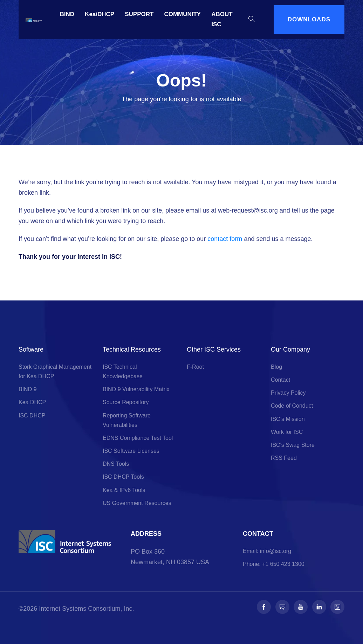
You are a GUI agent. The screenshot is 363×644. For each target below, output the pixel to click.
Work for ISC (287, 432)
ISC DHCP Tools (123, 477)
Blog (276, 367)
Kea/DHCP (100, 14)
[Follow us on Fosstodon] (282, 607)
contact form (225, 239)
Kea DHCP (32, 402)
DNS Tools (116, 464)
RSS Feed (284, 458)
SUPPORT (139, 14)
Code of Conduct (292, 406)
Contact (280, 380)
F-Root (195, 367)
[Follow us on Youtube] (301, 607)
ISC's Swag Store (293, 445)
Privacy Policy (288, 393)
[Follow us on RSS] (337, 607)
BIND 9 (28, 389)
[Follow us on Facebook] (264, 607)
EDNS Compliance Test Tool (138, 438)
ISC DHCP (32, 416)
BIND (67, 14)
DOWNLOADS (309, 19)
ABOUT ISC (222, 19)
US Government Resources (137, 503)
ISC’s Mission (288, 419)
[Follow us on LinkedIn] (319, 607)
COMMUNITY (182, 14)
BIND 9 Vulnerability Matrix (136, 389)
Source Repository (126, 402)
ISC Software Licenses (131, 451)
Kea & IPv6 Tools (124, 490)
